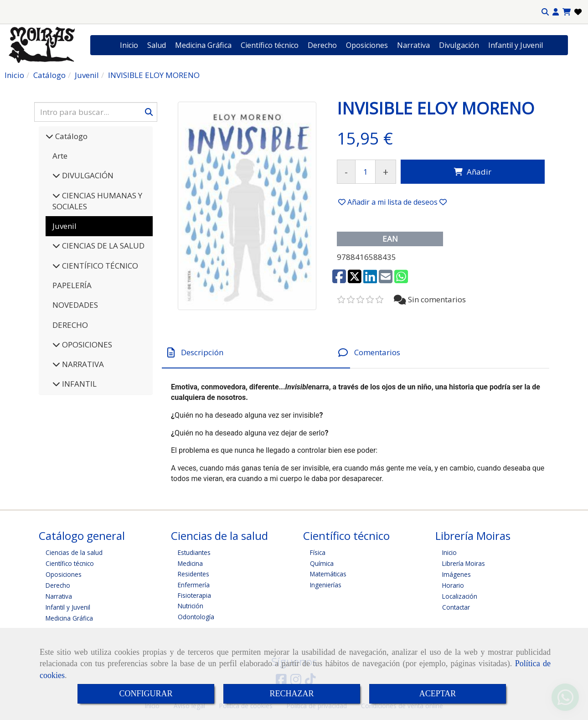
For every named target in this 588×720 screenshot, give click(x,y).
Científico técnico (270, 45)
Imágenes (456, 574)
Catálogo (70, 136)
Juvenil (64, 226)
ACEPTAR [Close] (438, 694)
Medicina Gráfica (203, 45)
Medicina (190, 563)
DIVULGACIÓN (87, 175)
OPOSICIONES (86, 344)
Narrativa (413, 45)
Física (318, 552)
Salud (157, 45)
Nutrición (191, 606)
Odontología (196, 617)
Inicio (129, 45)
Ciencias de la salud (74, 552)
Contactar (456, 607)
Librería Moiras (464, 563)
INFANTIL (78, 384)
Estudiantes (194, 552)
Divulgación (459, 45)
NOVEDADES (75, 305)
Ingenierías (326, 585)
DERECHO (70, 325)
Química (322, 563)
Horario (453, 585)
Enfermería (194, 585)
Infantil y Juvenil (516, 45)
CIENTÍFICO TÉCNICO (99, 266)
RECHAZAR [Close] (291, 694)
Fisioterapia (194, 595)
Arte (60, 156)
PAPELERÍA (72, 285)
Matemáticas (328, 574)
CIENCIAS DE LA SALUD (102, 246)
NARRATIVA (82, 364)
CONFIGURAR (146, 694)
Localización (460, 596)
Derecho (322, 45)
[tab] (256, 353)
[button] (556, 12)
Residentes (193, 574)
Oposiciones (367, 45)
